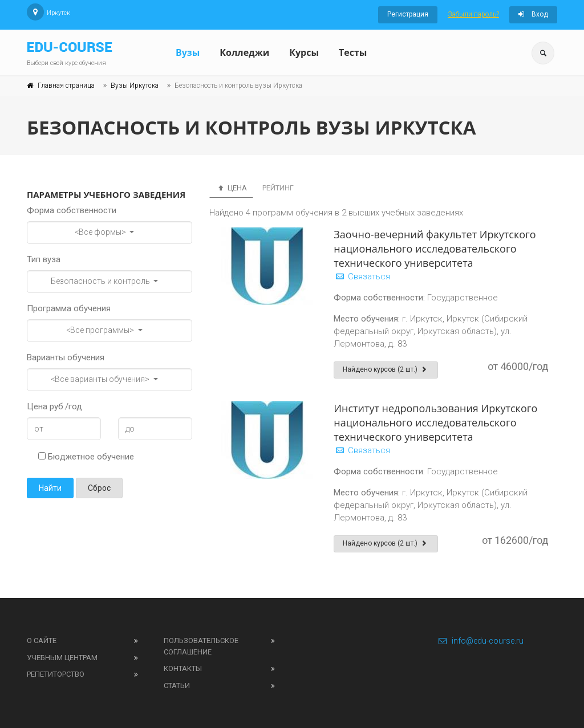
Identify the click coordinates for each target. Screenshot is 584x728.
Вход (533, 14)
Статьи (177, 686)
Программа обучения (69, 308)
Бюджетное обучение (86, 457)
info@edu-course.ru (480, 641)
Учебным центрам (62, 658)
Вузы (188, 52)
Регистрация (408, 14)
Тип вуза (44, 259)
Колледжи (244, 52)
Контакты (183, 668)
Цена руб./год (54, 406)
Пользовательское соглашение (201, 646)
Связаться (362, 276)
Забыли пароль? (473, 14)
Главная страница (66, 86)
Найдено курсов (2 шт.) (386, 369)
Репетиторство (56, 674)
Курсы (304, 52)
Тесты (353, 52)
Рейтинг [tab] (278, 188)
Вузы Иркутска (135, 86)
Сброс (99, 488)
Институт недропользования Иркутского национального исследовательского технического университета (435, 422)
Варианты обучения (66, 357)
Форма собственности (72, 210)
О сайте (42, 640)
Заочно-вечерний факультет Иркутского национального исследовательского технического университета (435, 249)
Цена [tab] (231, 188)
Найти (50, 488)
